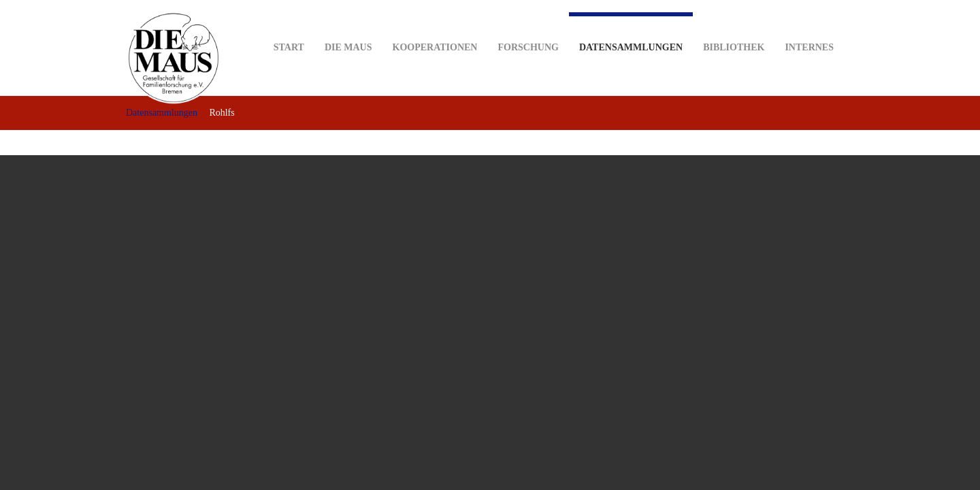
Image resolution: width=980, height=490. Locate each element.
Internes (809, 26)
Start (289, 26)
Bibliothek (734, 26)
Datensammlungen (631, 32)
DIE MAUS (348, 26)
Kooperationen (435, 26)
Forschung (528, 26)
